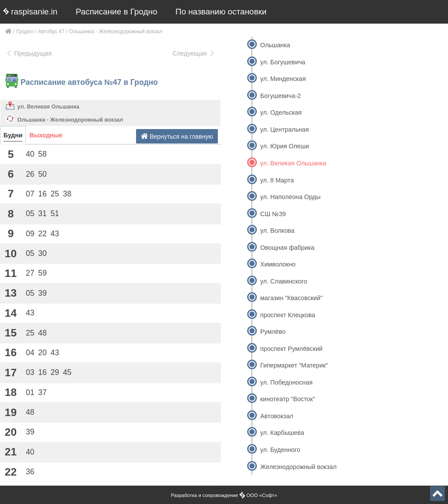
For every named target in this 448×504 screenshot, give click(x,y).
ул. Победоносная (287, 382)
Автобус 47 (51, 31)
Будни (13, 135)
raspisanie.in (30, 12)
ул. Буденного (280, 450)
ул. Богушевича (283, 62)
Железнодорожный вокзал (299, 467)
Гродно (25, 31)
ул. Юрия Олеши (285, 146)
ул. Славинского (284, 281)
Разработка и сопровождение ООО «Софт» (224, 495)
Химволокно (278, 264)
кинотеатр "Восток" (288, 399)
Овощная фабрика (287, 248)
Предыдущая (29, 53)
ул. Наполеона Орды (290, 197)
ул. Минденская (283, 79)
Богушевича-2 (281, 96)
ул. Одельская (281, 112)
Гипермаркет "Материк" (294, 365)
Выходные (46, 135)
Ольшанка (275, 45)
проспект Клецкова (288, 315)
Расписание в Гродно (116, 12)
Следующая (194, 53)
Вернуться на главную (177, 136)
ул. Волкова (277, 231)
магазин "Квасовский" (292, 298)
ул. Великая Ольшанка (49, 107)
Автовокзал (277, 416)
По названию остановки (221, 12)
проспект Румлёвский (292, 349)
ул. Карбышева (282, 433)
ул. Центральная (285, 129)
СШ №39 (273, 214)
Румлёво (273, 332)
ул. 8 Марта (277, 180)
